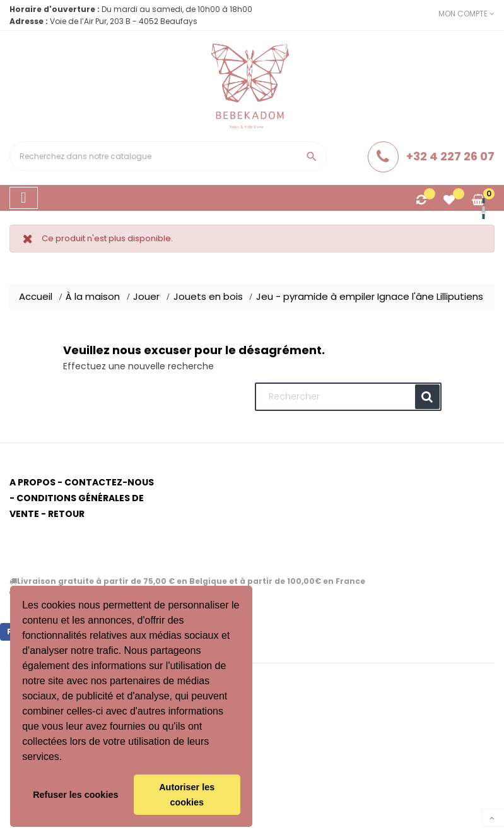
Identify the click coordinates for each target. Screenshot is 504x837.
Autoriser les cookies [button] (187, 795)
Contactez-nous (109, 482)
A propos (32, 482)
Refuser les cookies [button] (75, 795)
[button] (67, 758)
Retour (66, 514)
